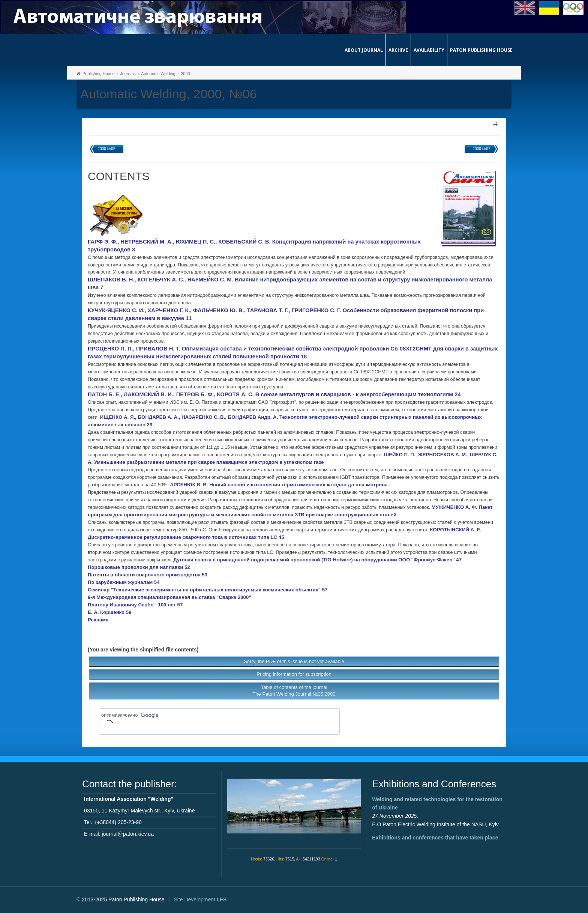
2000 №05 (107, 149)
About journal (364, 50)
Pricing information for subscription (294, 674)
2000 (185, 74)
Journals (128, 74)
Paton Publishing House (481, 50)
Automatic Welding (158, 74)
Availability (429, 50)
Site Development (200, 899)
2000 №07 (482, 149)
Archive (398, 50)
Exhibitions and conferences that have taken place (435, 838)
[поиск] (208, 715)
